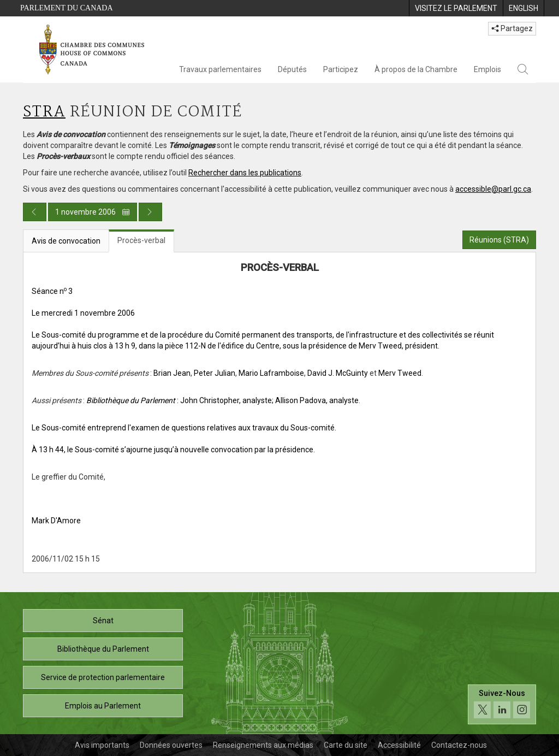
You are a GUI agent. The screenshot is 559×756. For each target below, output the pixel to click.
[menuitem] (456, 8)
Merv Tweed (400, 373)
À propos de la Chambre (416, 69)
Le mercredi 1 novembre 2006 (83, 313)
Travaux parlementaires (220, 69)
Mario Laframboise (271, 373)
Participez (341, 69)
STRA (44, 112)
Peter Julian (215, 373)
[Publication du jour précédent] (35, 212)
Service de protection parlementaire (103, 677)
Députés (292, 69)
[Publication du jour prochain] (150, 212)
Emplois (487, 69)
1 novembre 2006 (93, 212)
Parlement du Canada (67, 8)
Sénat (103, 621)
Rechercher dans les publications (245, 173)
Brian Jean (172, 373)
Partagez (512, 28)
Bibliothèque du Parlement (103, 649)
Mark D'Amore (56, 521)
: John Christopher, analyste (179, 400)
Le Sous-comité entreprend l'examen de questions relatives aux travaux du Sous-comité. (184, 428)
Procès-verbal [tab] (141, 240)
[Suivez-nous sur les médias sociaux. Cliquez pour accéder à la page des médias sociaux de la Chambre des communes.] (502, 704)
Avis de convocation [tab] (66, 241)
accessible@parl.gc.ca (493, 189)
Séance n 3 (52, 291)
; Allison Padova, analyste (315, 400)
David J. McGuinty (338, 373)
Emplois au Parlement (103, 706)
